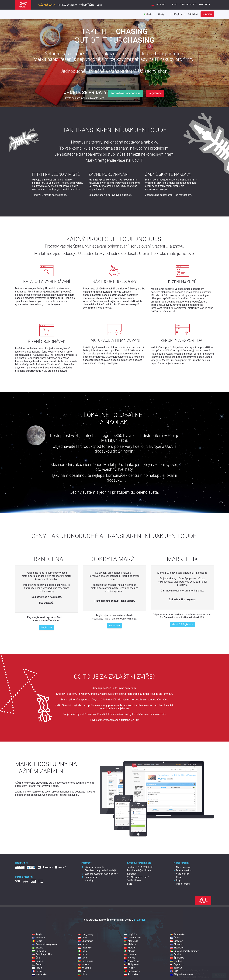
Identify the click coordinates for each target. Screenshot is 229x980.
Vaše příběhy (87, 5)
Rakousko (131, 974)
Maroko (130, 948)
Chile (82, 938)
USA (174, 971)
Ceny (99, 5)
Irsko (82, 951)
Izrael (83, 958)
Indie (82, 944)
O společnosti (188, 5)
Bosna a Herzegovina (45, 944)
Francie (38, 971)
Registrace (155, 93)
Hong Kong (85, 934)
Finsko (37, 968)
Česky (162, 14)
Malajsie (130, 944)
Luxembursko (133, 938)
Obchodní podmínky (93, 867)
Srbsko (175, 954)
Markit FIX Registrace (182, 624)
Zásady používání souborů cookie (100, 874)
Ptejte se (177, 14)
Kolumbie (85, 968)
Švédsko (176, 961)
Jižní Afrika (86, 961)
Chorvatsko (86, 941)
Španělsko (177, 958)
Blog (174, 5)
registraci (207, 14)
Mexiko (130, 951)
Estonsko (39, 964)
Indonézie (85, 948)
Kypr (82, 971)
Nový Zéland (132, 961)
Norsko (130, 958)
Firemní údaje (90, 877)
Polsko (129, 968)
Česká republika (42, 954)
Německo (131, 954)
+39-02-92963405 (144, 867)
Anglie (37, 934)
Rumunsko (177, 934)
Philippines (131, 964)
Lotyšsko (130, 934)
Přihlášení (193, 14)
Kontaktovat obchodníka (126, 93)
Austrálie (38, 938)
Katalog (158, 5)
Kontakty (204, 5)
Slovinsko (177, 948)
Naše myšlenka (47, 5)
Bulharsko (39, 951)
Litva (82, 974)
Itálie (82, 954)
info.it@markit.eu (142, 870)
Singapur (176, 941)
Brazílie (38, 948)
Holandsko (39, 974)
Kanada (84, 964)
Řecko (175, 938)
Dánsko (38, 961)
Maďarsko (131, 941)
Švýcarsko (177, 964)
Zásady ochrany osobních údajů (99, 870)
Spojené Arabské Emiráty (184, 951)
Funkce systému (67, 5)
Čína (36, 958)
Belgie (37, 941)
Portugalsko (132, 971)
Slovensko (177, 944)
